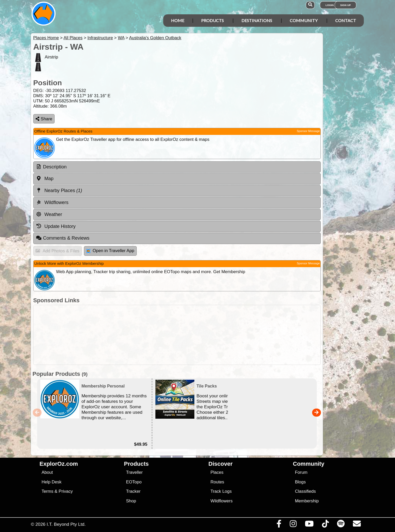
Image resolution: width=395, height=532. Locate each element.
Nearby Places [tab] (59, 191)
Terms (47, 491)
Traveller (134, 472)
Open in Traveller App (110, 251)
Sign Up (345, 5)
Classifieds (305, 491)
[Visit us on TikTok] (325, 525)
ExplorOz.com (59, 464)
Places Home (46, 38)
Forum (301, 472)
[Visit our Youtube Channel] (309, 525)
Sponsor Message (308, 131)
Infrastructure (100, 38)
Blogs (300, 482)
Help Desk (52, 482)
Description (55, 167)
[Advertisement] (202, 335)
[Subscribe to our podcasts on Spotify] (341, 525)
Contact (346, 20)
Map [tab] (45, 179)
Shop (131, 501)
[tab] (177, 167)
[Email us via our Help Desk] (357, 525)
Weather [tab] (49, 214)
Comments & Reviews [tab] (63, 238)
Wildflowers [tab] (52, 202)
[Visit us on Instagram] (293, 525)
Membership (307, 501)
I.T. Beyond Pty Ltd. (66, 524)
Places (217, 472)
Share (44, 119)
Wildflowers (222, 501)
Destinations (257, 20)
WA (121, 38)
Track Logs (221, 491)
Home (178, 20)
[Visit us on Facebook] (279, 525)
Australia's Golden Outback (155, 38)
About (47, 472)
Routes (217, 482)
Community (304, 20)
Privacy (66, 491)
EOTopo (134, 482)
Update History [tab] (56, 226)
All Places (73, 38)
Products (212, 20)
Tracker (133, 491)
